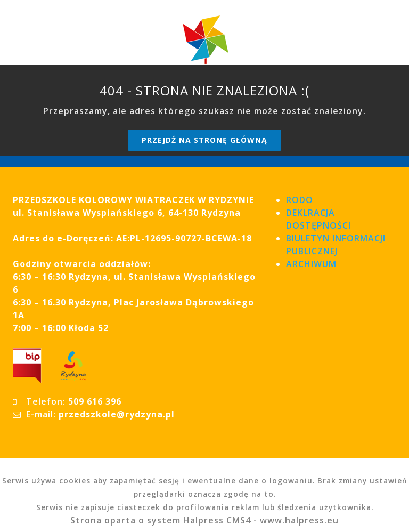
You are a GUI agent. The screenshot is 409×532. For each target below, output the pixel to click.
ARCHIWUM (311, 264)
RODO (300, 200)
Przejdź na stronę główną (204, 140)
